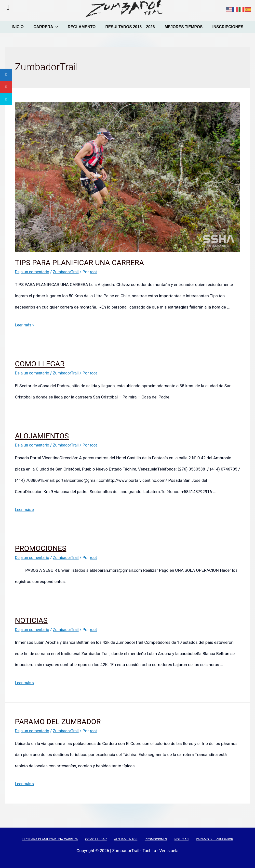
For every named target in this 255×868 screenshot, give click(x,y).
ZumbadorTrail (68, 272)
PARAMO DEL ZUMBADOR (58, 722)
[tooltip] (6, 75)
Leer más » (25, 325)
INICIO (20, 27)
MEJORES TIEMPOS (182, 27)
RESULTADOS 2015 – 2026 (129, 27)
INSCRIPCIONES (225, 27)
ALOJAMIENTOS (42, 436)
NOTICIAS (31, 620)
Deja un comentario (33, 272)
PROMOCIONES (41, 548)
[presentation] (57, 27)
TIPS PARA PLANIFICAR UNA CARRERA (80, 263)
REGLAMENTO (82, 27)
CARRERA (47, 27)
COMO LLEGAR (40, 364)
